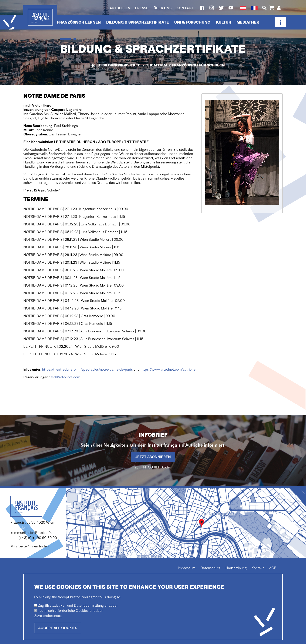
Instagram (212, 8)
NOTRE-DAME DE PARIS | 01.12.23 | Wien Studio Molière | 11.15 (72, 293)
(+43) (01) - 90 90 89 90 (38, 538)
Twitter (221, 8)
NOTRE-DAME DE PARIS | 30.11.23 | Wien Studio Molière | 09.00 (74, 270)
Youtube (231, 8)
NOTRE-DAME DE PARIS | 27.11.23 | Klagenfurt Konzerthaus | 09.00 (76, 209)
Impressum (187, 568)
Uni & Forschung (192, 23)
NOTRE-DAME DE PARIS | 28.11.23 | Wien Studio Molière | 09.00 (73, 240)
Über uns (163, 8)
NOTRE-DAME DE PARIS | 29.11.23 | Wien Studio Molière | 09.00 (73, 255)
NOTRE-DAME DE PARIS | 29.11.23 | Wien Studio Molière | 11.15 (72, 263)
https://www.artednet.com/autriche (168, 370)
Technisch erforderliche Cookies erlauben (71, 615)
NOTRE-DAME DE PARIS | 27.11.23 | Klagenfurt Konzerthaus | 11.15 (74, 217)
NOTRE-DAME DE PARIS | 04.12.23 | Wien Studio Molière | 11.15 (72, 309)
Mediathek (248, 23)
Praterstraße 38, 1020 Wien (32, 523)
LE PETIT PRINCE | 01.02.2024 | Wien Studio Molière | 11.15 (70, 354)
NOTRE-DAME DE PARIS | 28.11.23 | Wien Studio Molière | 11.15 (72, 247)
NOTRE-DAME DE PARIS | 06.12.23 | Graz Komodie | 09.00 (69, 316)
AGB (273, 568)
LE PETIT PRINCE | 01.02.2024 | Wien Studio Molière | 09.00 (71, 347)
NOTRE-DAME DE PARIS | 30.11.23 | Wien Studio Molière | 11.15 (72, 278)
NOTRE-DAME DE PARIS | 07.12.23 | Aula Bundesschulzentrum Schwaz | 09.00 (85, 332)
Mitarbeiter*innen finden (30, 547)
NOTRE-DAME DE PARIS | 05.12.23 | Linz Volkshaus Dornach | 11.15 (75, 232)
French (254, 8)
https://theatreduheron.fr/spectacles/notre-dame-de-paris (87, 370)
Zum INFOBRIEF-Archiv (153, 468)
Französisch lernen (79, 23)
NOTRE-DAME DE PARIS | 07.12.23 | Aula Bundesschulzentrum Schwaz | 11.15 (83, 339)
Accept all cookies (58, 633)
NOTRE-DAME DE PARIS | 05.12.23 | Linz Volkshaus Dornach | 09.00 (77, 225)
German (243, 8)
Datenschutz (210, 568)
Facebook (202, 8)
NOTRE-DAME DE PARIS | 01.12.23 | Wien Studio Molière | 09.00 (74, 286)
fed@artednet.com (65, 377)
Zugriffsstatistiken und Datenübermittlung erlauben (78, 610)
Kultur (223, 23)
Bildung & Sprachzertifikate (137, 23)
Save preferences (48, 620)
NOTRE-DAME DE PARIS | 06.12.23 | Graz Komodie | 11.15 (68, 324)
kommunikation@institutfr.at (33, 533)
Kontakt (185, 8)
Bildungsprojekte (121, 66)
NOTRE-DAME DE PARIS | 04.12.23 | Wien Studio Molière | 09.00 (74, 301)
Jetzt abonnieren (153, 457)
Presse (142, 8)
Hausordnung (236, 568)
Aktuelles (120, 8)
